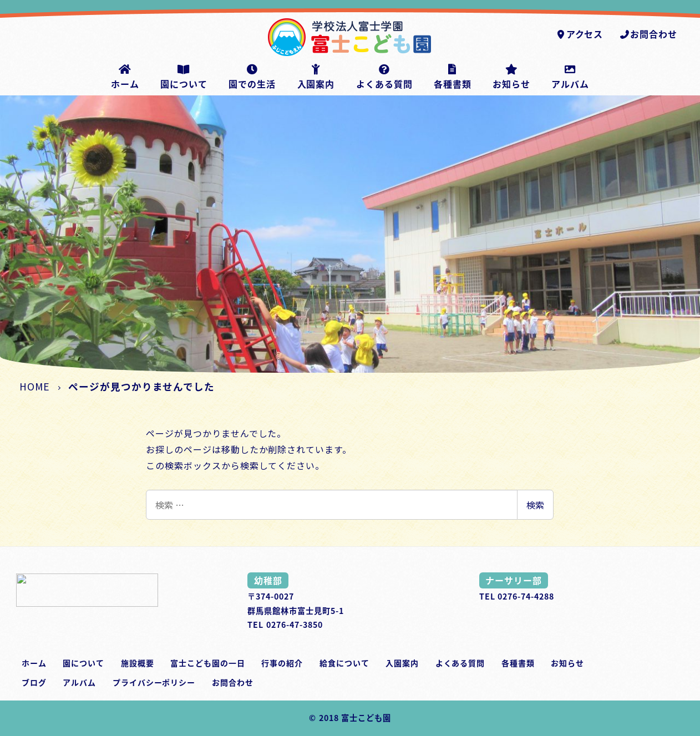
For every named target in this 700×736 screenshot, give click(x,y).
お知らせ (567, 663)
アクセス (579, 34)
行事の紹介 (282, 663)
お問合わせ (648, 34)
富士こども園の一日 (208, 663)
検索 (535, 505)
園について (83, 663)
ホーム (34, 663)
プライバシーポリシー (154, 682)
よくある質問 (460, 663)
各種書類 (518, 663)
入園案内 (402, 663)
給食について (344, 663)
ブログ (34, 682)
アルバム (79, 682)
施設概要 (138, 663)
